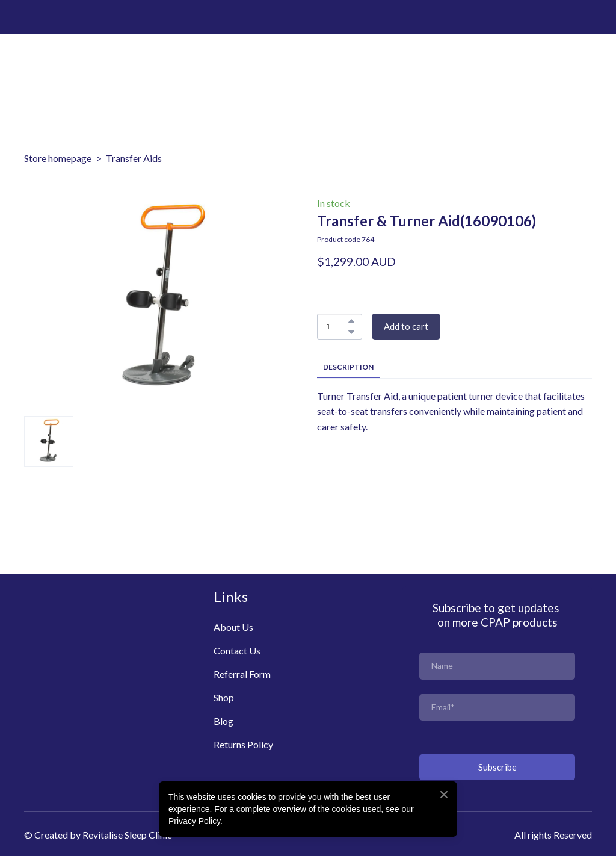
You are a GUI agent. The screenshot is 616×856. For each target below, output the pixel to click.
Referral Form (242, 674)
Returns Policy (243, 744)
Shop (224, 697)
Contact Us (237, 650)
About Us (233, 627)
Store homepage (58, 158)
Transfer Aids (134, 158)
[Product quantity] (337, 327)
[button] (351, 321)
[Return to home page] (64, 62)
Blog (223, 721)
